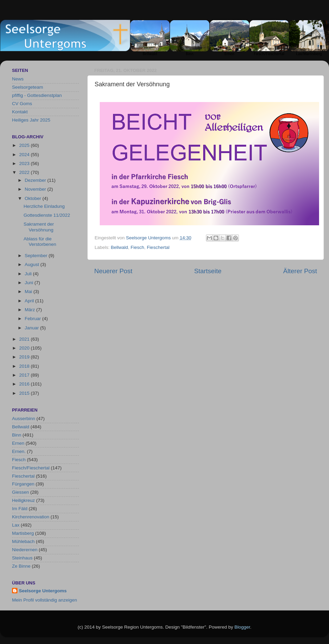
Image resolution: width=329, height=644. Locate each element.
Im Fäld (20, 509)
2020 (25, 348)
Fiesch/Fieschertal (31, 468)
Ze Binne (21, 566)
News (18, 79)
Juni (30, 283)
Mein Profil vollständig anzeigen (45, 600)
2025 (25, 145)
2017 (25, 375)
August (33, 264)
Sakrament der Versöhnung (39, 227)
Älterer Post (300, 271)
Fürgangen (23, 484)
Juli (29, 274)
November (36, 189)
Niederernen (25, 550)
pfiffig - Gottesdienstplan (37, 95)
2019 (25, 357)
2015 (25, 393)
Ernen (18, 443)
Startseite (208, 271)
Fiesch (137, 247)
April (30, 301)
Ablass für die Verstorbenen (40, 242)
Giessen (21, 492)
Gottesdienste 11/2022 (47, 215)
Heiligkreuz (23, 500)
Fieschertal (158, 247)
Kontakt (20, 112)
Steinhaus (22, 558)
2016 (25, 384)
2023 (25, 163)
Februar (33, 319)
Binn (17, 435)
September (37, 256)
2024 (25, 155)
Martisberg (23, 533)
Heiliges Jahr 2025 (31, 120)
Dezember (36, 180)
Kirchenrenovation (31, 517)
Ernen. (19, 451)
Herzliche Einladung (44, 206)
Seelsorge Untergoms (43, 591)
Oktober (34, 198)
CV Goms (22, 104)
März (31, 310)
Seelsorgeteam (28, 87)
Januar (32, 328)
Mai (29, 292)
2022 (25, 172)
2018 (25, 366)
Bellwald (119, 247)
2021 (25, 339)
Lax (16, 525)
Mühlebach (23, 541)
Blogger (242, 627)
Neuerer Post (113, 271)
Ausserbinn (24, 419)
